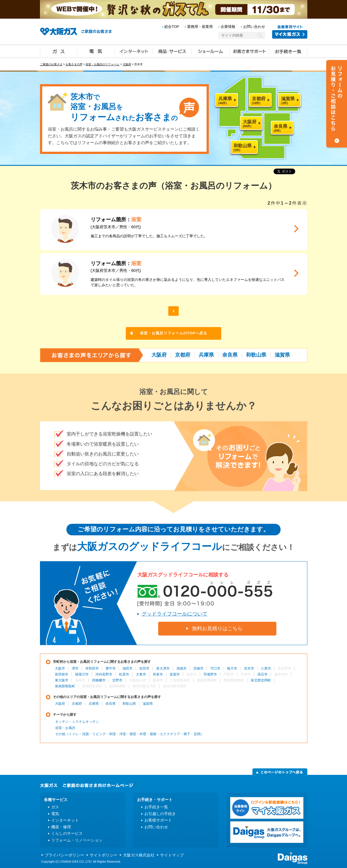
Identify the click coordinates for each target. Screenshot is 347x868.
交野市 (117, 680)
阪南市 (158, 680)
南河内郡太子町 (144, 686)
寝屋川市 (82, 674)
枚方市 (232, 668)
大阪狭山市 (138, 680)
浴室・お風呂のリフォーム (102, 64)
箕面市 (175, 674)
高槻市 (182, 668)
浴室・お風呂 (65, 728)
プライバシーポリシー (64, 855)
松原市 (124, 674)
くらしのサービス (67, 833)
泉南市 (80, 680)
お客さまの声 (74, 64)
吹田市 (144, 668)
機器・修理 (61, 827)
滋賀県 (282, 355)
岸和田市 (92, 668)
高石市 (263, 674)
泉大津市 (163, 668)
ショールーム (211, 51)
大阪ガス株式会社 (139, 855)
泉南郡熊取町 (65, 686)
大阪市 (60, 668)
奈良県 (230, 355)
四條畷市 (99, 680)
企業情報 (228, 27)
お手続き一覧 (288, 51)
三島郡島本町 (180, 680)
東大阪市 (62, 680)
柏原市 (192, 674)
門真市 (229, 674)
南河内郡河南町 (175, 686)
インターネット (134, 51)
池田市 (127, 668)
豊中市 (111, 668)
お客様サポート (158, 820)
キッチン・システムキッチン (77, 722)
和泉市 (158, 674)
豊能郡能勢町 (234, 680)
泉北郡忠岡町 (261, 680)
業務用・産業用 (200, 27)
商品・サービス (172, 51)
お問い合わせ (254, 27)
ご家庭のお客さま (51, 64)
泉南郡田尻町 (92, 686)
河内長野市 (104, 674)
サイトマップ (172, 855)
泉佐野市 (285, 668)
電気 (96, 51)
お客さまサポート (249, 51)
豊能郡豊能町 (207, 680)
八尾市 (266, 668)
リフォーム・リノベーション (77, 840)
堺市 (75, 668)
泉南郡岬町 (117, 686)
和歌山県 (256, 355)
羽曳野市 (210, 674)
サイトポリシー (104, 855)
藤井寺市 (281, 674)
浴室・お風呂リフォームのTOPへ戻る (174, 333)
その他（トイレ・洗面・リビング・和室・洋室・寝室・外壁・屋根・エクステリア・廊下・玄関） (129, 734)
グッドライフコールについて (174, 614)
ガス (59, 51)
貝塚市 (198, 668)
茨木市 (249, 668)
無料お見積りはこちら (217, 628)
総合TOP (172, 27)
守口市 (215, 668)
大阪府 (127, 64)
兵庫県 (206, 355)
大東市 (141, 674)
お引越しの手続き (160, 814)
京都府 (183, 355)
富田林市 (62, 674)
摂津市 (246, 674)
